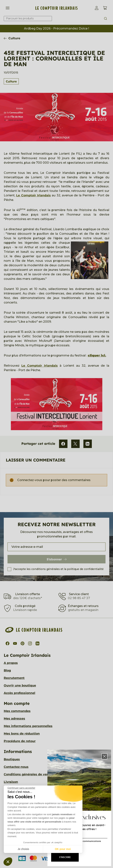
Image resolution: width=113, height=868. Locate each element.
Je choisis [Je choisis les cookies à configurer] (23, 849)
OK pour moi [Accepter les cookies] (63, 849)
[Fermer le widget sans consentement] (21, 788)
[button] (8, 862)
